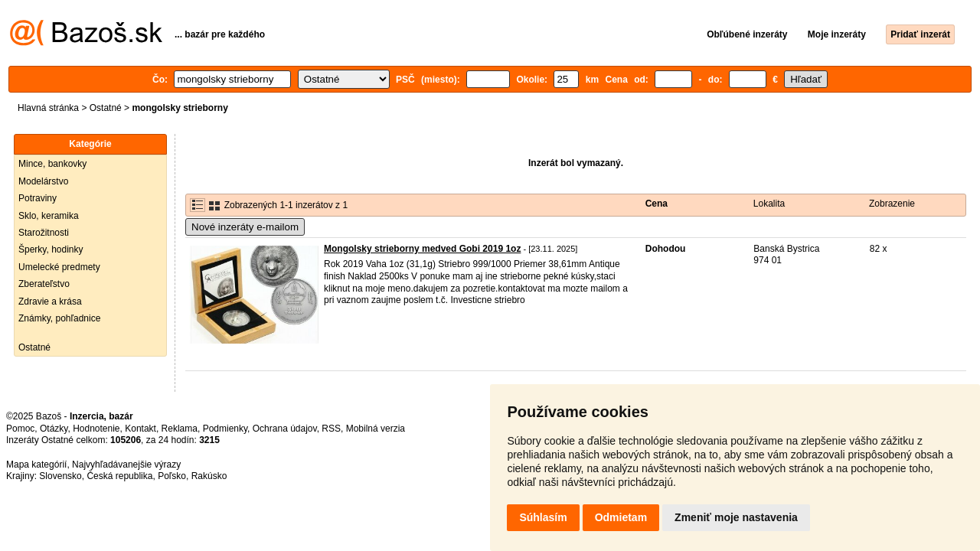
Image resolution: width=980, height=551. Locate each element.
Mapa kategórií (36, 465)
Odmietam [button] (621, 517)
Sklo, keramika (49, 216)
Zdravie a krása (50, 302)
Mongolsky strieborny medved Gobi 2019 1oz (422, 249)
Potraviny (38, 198)
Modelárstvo (43, 181)
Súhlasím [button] (543, 517)
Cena (657, 204)
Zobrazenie (892, 204)
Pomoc (20, 429)
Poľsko (172, 476)
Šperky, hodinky (51, 249)
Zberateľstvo (44, 284)
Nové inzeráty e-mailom (245, 227)
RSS (331, 429)
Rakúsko (209, 476)
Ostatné (106, 108)
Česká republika (119, 476)
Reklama (180, 429)
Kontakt (140, 429)
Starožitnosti (44, 233)
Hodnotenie (96, 429)
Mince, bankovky (52, 164)
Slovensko (60, 476)
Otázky (54, 429)
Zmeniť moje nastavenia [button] (736, 517)
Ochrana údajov (285, 429)
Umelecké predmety (59, 267)
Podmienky (225, 429)
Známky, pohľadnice (59, 318)
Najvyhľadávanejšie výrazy (126, 465)
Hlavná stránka (48, 108)
